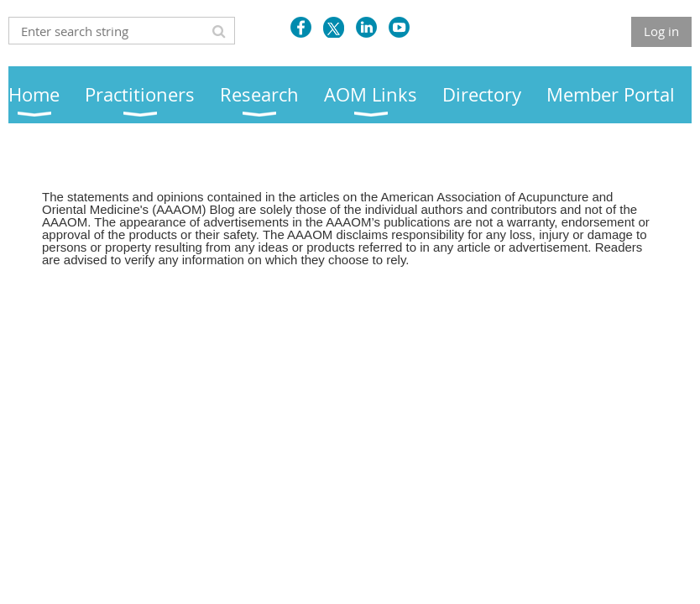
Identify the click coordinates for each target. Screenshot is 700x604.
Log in (661, 31)
